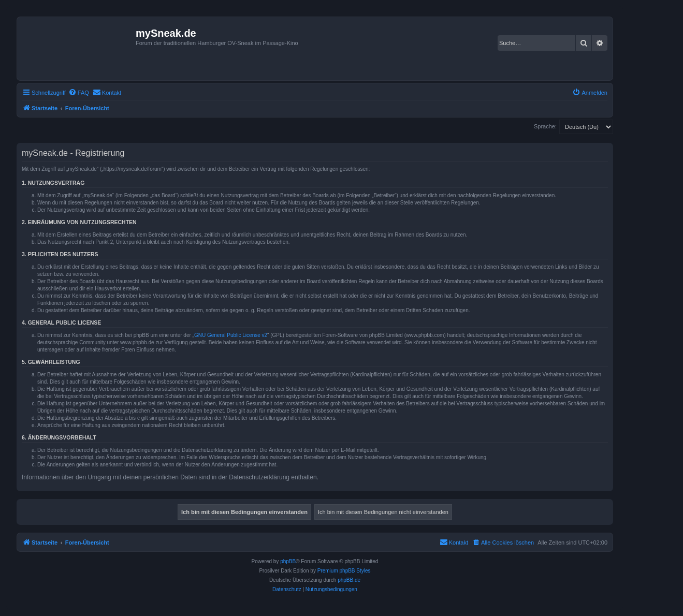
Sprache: (545, 126)
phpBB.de (349, 580)
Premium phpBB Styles (344, 571)
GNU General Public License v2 (231, 335)
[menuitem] (79, 93)
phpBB (288, 561)
